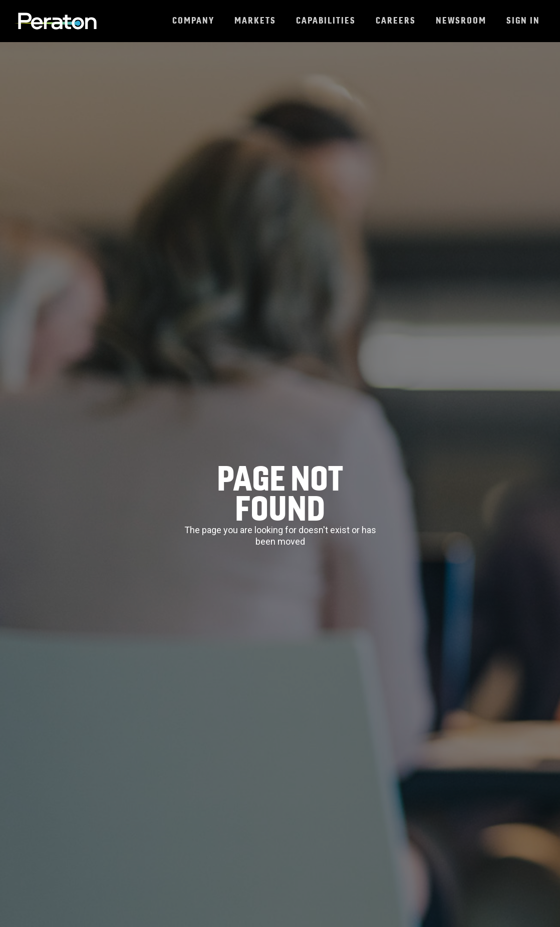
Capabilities (326, 20)
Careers (396, 20)
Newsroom (461, 20)
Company (193, 20)
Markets (255, 20)
